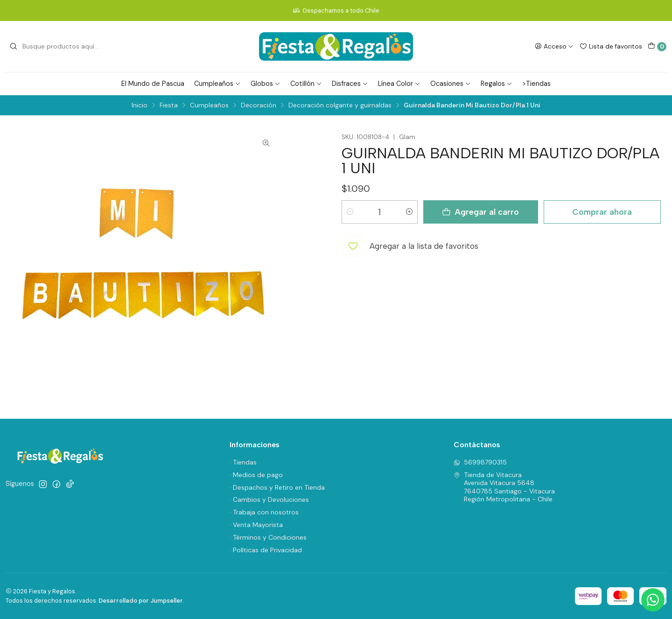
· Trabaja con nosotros (264, 512)
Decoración (259, 106)
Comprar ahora (602, 212)
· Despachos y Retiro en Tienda (277, 487)
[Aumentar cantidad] (409, 212)
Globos (266, 84)
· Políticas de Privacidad (266, 550)
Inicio (140, 106)
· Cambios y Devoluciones (269, 499)
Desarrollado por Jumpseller (141, 601)
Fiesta (169, 106)
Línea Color (399, 84)
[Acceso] (554, 46)
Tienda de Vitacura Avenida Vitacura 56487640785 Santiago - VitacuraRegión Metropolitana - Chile (504, 487)
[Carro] (657, 47)
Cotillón (306, 84)
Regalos (497, 84)
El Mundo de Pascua (153, 84)
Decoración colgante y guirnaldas (340, 106)
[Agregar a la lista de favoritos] (410, 246)
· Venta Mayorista (256, 525)
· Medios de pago (256, 475)
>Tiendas (536, 84)
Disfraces (350, 84)
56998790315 (480, 462)
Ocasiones (451, 84)
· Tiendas (243, 462)
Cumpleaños (217, 84)
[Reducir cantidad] (350, 212)
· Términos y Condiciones (268, 537)
